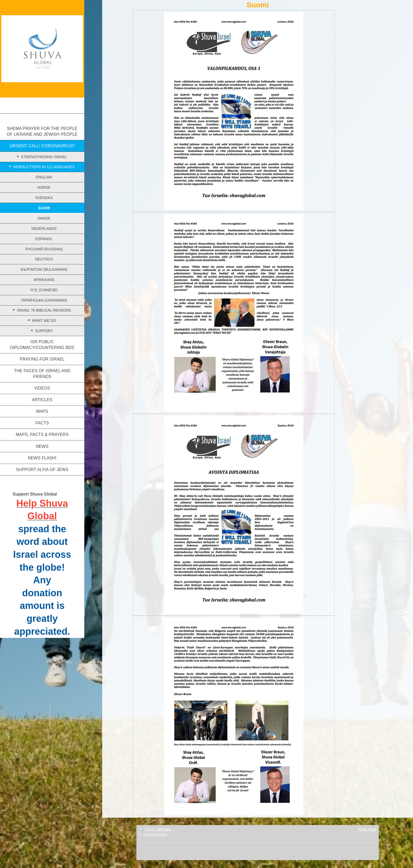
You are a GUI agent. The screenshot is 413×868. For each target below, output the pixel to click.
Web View (367, 829)
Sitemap (164, 829)
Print (147, 829)
